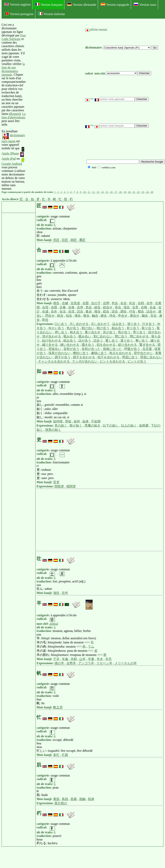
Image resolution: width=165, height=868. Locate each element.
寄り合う (139, 332)
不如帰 (96, 421)
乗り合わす (93, 332)
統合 (60, 316)
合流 (71, 311)
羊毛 (108, 659)
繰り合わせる (127, 345)
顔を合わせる (106, 345)
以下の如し (111, 425)
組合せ (108, 307)
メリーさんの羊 (126, 663)
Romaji (15, 114)
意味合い (55, 349)
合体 (71, 307)
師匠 (74, 240)
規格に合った (112, 349)
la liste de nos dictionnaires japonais (13, 69)
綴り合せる (50, 345)
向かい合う (56, 328)
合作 (150, 303)
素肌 (56, 799)
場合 (78, 316)
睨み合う (70, 341)
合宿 (45, 307)
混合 (127, 307)
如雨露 (144, 425)
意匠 (56, 240)
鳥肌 (65, 799)
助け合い (88, 328)
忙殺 (65, 755)
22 (138, 192)
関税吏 (59, 486)
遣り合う (127, 341)
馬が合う (124, 332)
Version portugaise (19, 14)
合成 (45, 311)
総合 (106, 311)
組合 (97, 307)
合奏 (63, 307)
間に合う (121, 336)
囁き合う (88, 345)
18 (120, 192)
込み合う (119, 324)
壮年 (65, 593)
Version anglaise (17, 4)
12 (93, 192)
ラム (91, 646)
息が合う (109, 332)
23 (143, 192)
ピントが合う (137, 361)
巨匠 (65, 240)
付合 (132, 311)
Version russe (145, 5)
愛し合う (112, 341)
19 (125, 192)
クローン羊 (104, 663)
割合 (45, 320)
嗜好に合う (81, 353)
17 (116, 192)
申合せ (123, 316)
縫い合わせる (70, 345)
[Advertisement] (56, 107)
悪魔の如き (92, 425)
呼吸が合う (132, 349)
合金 (153, 307)
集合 (89, 311)
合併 (80, 307)
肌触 (82, 799)
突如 (68, 421)
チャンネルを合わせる (54, 361)
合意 (135, 307)
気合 (89, 307)
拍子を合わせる (108, 357)
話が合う (85, 341)
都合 (141, 311)
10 (84, 192)
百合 (154, 316)
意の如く (61, 425)
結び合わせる (52, 341)
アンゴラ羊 (86, 663)
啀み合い (85, 336)
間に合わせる (139, 336)
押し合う (61, 332)
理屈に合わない (151, 357)
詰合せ (151, 311)
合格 (144, 307)
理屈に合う (130, 357)
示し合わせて (100, 324)
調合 (124, 311)
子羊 (56, 659)
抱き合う (76, 332)
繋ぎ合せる (147, 345)
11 (89, 192)
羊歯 (65, 659)
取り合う (148, 328)
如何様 (58, 421)
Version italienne (52, 14)
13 (98, 192)
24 (147, 192)
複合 (86, 316)
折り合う (133, 328)
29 (152, 192)
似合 (69, 316)
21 (134, 192)
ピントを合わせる (112, 361)
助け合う (103, 328)
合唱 (54, 307)
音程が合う (71, 349)
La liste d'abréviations (14, 116)
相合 (56, 303)
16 (111, 192)
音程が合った (91, 349)
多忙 (56, 755)
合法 (63, 311)
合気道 (75, 303)
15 (107, 192)
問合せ (50, 316)
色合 (115, 303)
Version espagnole (115, 5)
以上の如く (129, 425)
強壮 (56, 593)
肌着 (74, 799)
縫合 (104, 316)
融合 (145, 316)
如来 (86, 421)
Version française (49, 5)
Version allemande (82, 5)
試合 (80, 311)
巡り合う (134, 324)
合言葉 (147, 349)
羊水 (100, 659)
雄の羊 (59, 663)
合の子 (96, 303)
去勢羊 (71, 663)
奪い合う (142, 341)
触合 (95, 316)
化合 (132, 303)
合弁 (54, 311)
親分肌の (61, 803)
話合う (98, 341)
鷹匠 (82, 240)
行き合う (149, 324)
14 (102, 192)
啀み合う (70, 336)
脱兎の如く (53, 430)
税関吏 (71, 486)
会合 (124, 303)
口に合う (61, 324)
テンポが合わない (85, 361)
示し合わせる (79, 324)
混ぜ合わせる (52, 336)
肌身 (91, 799)
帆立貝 (58, 707)
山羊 (82, 659)
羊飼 (74, 659)
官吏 (56, 482)
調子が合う (63, 357)
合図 (86, 303)
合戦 (141, 303)
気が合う (73, 328)
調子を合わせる (84, 357)
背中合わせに (143, 353)
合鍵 (65, 303)
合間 (106, 303)
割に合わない (103, 336)
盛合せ (135, 316)
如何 (77, 421)
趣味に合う (99, 353)
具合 (118, 307)
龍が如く (76, 425)
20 (129, 192)
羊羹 (91, 659)
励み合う (118, 328)
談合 (115, 311)
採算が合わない (59, 353)
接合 (97, 311)
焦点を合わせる (120, 353)
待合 (112, 316)
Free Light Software (14, 37)
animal (54, 624)
